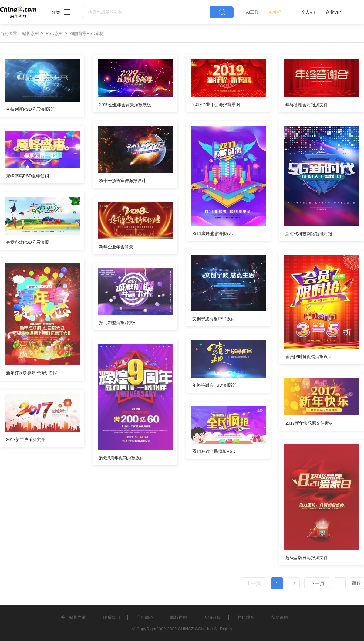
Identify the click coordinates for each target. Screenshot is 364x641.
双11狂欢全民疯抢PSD (214, 451)
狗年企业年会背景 (116, 247)
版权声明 (179, 617)
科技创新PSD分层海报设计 (32, 109)
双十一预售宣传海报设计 (123, 181)
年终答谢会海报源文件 (307, 105)
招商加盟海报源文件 (118, 323)
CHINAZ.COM (191, 629)
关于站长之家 (73, 617)
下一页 (317, 583)
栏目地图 (246, 617)
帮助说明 (280, 617)
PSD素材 (54, 33)
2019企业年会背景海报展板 (125, 105)
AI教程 (275, 12)
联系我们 (111, 617)
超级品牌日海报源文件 (307, 558)
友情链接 (212, 617)
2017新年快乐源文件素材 (309, 423)
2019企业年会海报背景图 (216, 104)
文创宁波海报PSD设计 (214, 319)
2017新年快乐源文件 (26, 439)
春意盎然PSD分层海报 (27, 242)
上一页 (254, 583)
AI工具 (252, 12)
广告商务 (145, 617)
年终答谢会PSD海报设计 (216, 385)
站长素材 (31, 33)
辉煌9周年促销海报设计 (122, 458)
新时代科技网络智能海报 (309, 234)
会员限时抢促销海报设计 (309, 357)
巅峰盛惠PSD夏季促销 (27, 176)
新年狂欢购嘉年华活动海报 (32, 373)
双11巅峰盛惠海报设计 (214, 233)
